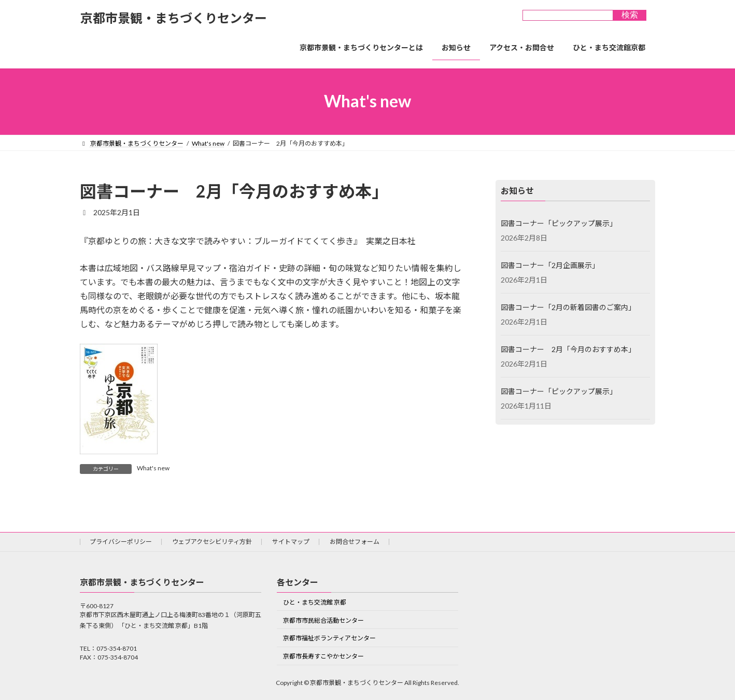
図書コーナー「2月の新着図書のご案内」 (568, 307)
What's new (153, 468)
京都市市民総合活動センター (323, 620)
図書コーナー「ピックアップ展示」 (559, 223)
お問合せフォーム (355, 542)
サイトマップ (291, 542)
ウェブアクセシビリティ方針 (212, 542)
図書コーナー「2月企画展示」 (550, 265)
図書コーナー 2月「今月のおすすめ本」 (568, 349)
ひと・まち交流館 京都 (315, 602)
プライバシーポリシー (121, 542)
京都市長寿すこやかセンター (323, 656)
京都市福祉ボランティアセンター (329, 638)
